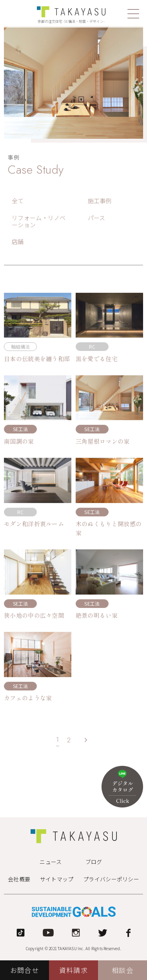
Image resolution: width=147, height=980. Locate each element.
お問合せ (24, 970)
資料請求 (73, 970)
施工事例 (100, 201)
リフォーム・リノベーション (39, 222)
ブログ (94, 862)
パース (97, 218)
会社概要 (19, 879)
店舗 (18, 242)
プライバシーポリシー (111, 879)
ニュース (51, 862)
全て (18, 201)
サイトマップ (57, 879)
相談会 (122, 970)
